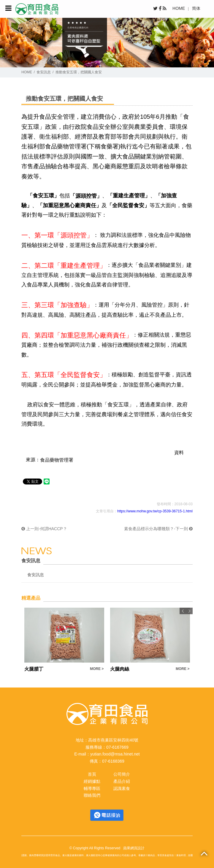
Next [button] (189, 611)
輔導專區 (92, 788)
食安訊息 (44, 72)
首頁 (92, 774)
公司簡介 (122, 774)
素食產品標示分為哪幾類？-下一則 (158, 529)
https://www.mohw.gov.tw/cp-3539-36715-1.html (155, 511)
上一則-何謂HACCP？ (44, 529)
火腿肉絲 (120, 669)
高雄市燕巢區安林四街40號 (113, 740)
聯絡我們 (92, 795)
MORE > (97, 669)
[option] (64, 640)
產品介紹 (122, 781)
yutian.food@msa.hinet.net (115, 754)
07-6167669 (117, 747)
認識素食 (122, 788)
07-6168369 (113, 761)
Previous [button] (183, 611)
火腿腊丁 (34, 669)
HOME (179, 8)
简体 (196, 8)
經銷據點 (92, 781)
